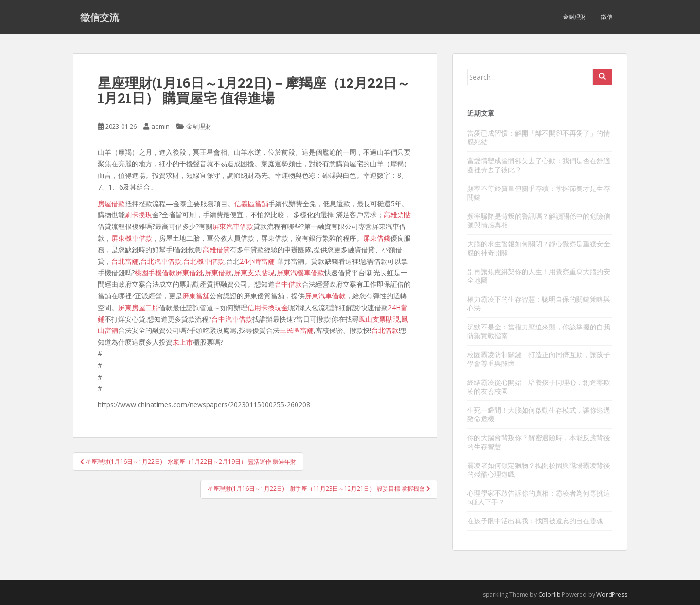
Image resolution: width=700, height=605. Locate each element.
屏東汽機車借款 (300, 272)
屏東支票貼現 (254, 272)
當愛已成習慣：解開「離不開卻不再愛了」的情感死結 (539, 137)
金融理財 (575, 17)
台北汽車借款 (161, 261)
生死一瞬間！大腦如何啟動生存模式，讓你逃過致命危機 (539, 414)
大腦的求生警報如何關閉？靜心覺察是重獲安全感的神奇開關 (539, 248)
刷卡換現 (139, 215)
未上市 (183, 342)
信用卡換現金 (268, 307)
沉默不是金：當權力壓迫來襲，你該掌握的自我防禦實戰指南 (539, 331)
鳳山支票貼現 (379, 319)
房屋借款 (111, 203)
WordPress (612, 595)
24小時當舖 (257, 261)
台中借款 (288, 284)
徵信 (607, 17)
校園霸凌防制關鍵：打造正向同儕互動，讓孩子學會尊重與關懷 (539, 359)
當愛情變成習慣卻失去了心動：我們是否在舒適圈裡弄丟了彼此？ (539, 165)
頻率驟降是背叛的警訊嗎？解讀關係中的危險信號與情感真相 (539, 220)
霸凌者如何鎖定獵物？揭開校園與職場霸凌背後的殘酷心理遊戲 (539, 470)
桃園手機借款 (155, 272)
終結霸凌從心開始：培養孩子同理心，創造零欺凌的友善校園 (539, 387)
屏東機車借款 (132, 238)
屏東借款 (218, 272)
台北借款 (385, 330)
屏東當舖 (196, 296)
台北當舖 (125, 261)
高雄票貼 (397, 215)
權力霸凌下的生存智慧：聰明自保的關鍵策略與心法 (539, 303)
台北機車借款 (204, 261)
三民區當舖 (297, 330)
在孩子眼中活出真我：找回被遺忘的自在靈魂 (535, 521)
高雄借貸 (216, 250)
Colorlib (549, 595)
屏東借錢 (377, 238)
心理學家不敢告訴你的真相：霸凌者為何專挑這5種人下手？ (539, 497)
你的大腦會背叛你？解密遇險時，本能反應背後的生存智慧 (539, 442)
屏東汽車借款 (233, 226)
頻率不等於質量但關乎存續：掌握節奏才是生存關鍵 (539, 193)
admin (160, 126)
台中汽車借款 (232, 319)
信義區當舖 (251, 203)
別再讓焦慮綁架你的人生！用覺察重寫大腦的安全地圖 (539, 276)
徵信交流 (100, 17)
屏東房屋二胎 (139, 307)
